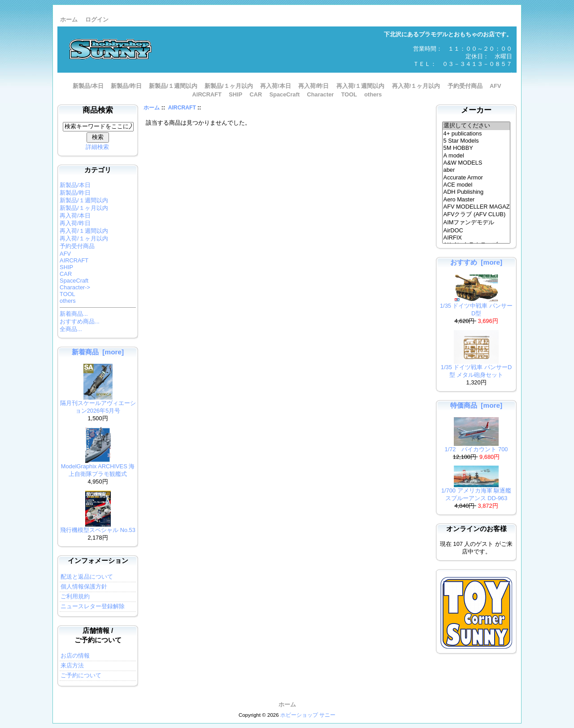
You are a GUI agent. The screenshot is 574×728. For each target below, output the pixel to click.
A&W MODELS (476, 163)
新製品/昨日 (126, 86)
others (373, 94)
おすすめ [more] (476, 262)
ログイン (97, 20)
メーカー (476, 110)
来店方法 (72, 665)
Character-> (75, 287)
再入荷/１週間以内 (361, 86)
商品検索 (98, 110)
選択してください (476, 126)
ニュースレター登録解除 (93, 606)
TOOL (349, 94)
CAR (256, 94)
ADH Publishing (476, 192)
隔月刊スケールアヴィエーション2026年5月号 (98, 404)
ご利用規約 (75, 596)
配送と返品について (87, 577)
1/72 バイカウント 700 (476, 447)
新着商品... (74, 314)
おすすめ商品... (80, 321)
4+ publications (476, 134)
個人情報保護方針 (84, 586)
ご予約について (81, 675)
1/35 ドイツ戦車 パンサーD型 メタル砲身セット (476, 368)
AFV (496, 86)
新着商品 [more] (98, 352)
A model (476, 156)
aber (476, 170)
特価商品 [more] (476, 405)
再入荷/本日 (276, 86)
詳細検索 (97, 147)
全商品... (71, 329)
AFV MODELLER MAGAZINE (476, 207)
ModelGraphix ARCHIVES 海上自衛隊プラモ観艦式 (98, 467)
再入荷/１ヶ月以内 (416, 86)
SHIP (235, 94)
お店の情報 (75, 656)
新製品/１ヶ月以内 (229, 86)
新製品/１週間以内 (173, 86)
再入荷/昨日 (314, 86)
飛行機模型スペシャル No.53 (98, 527)
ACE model (476, 185)
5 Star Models (476, 141)
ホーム (69, 20)
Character (321, 94)
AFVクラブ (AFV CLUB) (476, 215)
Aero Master (476, 200)
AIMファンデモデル (476, 223)
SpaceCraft (285, 94)
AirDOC (476, 231)
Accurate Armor (476, 178)
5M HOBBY (476, 148)
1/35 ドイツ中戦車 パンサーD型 (476, 307)
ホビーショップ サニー (308, 715)
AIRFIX (476, 238)
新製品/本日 (88, 86)
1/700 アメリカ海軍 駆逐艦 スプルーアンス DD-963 (476, 492)
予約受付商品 (465, 86)
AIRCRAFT (182, 108)
